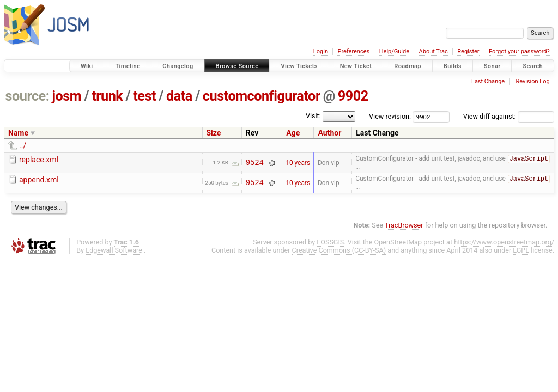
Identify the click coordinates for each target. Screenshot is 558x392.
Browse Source (237, 66)
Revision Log (532, 81)
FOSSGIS (330, 243)
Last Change (488, 81)
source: (28, 96)
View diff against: (509, 116)
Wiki (87, 66)
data (179, 96)
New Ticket (356, 66)
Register (468, 51)
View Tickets (299, 66)
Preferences (353, 51)
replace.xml (39, 160)
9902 (353, 96)
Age (293, 133)
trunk (107, 96)
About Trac (433, 51)
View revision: (390, 116)
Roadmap (408, 66)
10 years (298, 163)
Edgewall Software (114, 251)
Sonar (492, 66)
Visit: (313, 116)
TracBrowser (404, 226)
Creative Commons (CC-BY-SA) (339, 251)
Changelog (178, 66)
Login (321, 51)
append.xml (39, 180)
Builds (453, 66)
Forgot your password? (519, 51)
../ (23, 145)
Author (329, 133)
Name (18, 133)
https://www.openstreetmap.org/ (504, 243)
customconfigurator (262, 96)
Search (533, 66)
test (144, 96)
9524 (255, 163)
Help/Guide (394, 51)
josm (66, 96)
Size (214, 133)
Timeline (128, 66)
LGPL (521, 251)
